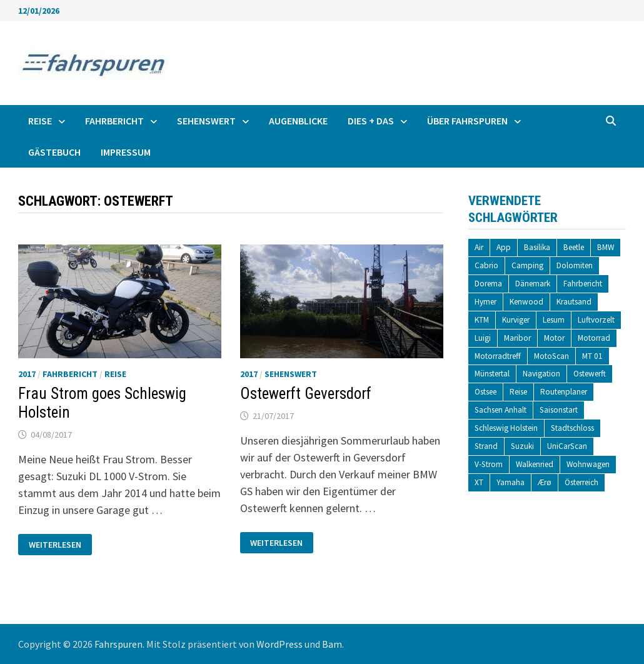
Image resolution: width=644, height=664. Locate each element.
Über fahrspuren (467, 121)
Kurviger (516, 320)
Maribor (517, 338)
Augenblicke (298, 121)
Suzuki (522, 446)
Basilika (537, 247)
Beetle (574, 247)
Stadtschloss (572, 428)
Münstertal (492, 374)
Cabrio (486, 265)
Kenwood (526, 302)
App (504, 247)
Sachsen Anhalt (501, 410)
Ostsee (486, 392)
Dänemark (533, 284)
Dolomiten (575, 265)
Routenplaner (564, 392)
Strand (486, 446)
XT (479, 482)
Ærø (545, 482)
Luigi (483, 338)
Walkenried (535, 464)
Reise (40, 121)
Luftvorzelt (596, 320)
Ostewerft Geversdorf (306, 394)
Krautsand (574, 302)
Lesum (554, 320)
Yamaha (511, 482)
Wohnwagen (588, 464)
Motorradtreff (498, 356)
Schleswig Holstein (506, 428)
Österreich (581, 482)
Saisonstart (559, 410)
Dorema (488, 284)
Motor (554, 338)
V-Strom (489, 464)
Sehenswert (206, 121)
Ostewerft (590, 374)
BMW (606, 247)
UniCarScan (567, 446)
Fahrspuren (118, 644)
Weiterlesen (55, 545)
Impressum (126, 152)
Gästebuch (54, 152)
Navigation (541, 374)
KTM (482, 320)
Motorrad (594, 338)
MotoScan (551, 356)
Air (479, 247)
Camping (527, 265)
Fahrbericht (114, 121)
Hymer (486, 302)
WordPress (279, 644)
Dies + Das (371, 121)
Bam (332, 644)
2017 (27, 374)
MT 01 (592, 356)
